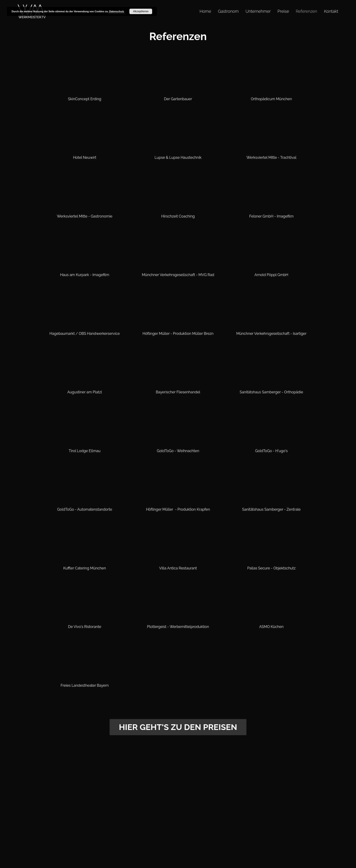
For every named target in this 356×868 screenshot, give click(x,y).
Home (205, 11)
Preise (283, 11)
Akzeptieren (141, 11)
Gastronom (228, 11)
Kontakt (331, 11)
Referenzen (307, 11)
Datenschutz (117, 11)
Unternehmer (258, 11)
